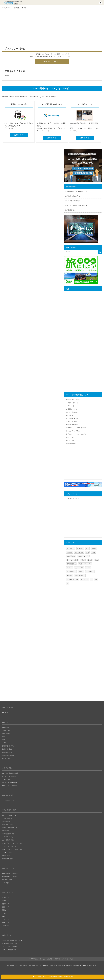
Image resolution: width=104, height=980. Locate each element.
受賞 (4, 740)
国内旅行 (90, 560)
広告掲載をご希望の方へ (10, 943)
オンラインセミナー (73, 579)
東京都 (93, 552)
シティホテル (90, 572)
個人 (96, 560)
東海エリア (6, 907)
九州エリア (6, 919)
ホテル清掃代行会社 (72, 418)
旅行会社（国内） (8, 880)
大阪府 (83, 560)
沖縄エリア (6, 923)
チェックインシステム (73, 431)
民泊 (87, 552)
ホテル (88, 568)
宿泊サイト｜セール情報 (10, 782)
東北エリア (6, 901)
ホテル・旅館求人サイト (74, 412)
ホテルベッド (70, 406)
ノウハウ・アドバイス (73, 499)
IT (92, 579)
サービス (70, 576)
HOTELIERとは (7, 712)
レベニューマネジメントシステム (76, 434)
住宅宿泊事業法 (71, 564)
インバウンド (85, 579)
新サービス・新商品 (73, 560)
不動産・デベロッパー (85, 564)
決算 (4, 737)
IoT (96, 579)
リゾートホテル (79, 568)
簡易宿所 (94, 548)
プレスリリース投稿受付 (10, 947)
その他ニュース (7, 758)
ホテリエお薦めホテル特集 (10, 773)
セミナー (81, 572)
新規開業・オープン (83, 556)
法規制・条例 (6, 730)
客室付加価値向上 (72, 443)
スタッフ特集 (6, 779)
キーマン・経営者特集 (9, 776)
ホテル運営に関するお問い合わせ (12, 940)
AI (68, 583)
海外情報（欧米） (8, 752)
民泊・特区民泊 (79, 552)
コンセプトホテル (80, 576)
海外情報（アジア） (8, 746)
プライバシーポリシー (68, 959)
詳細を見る (19, 135)
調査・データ (6, 733)
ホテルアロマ (70, 440)
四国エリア (6, 916)
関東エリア (6, 904)
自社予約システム (72, 409)
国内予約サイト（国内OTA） (11, 873)
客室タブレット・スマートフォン (76, 428)
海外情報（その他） (8, 755)
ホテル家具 (70, 415)
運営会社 (43, 959)
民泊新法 (70, 552)
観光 (87, 548)
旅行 (74, 556)
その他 (4, 743)
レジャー (70, 568)
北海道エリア (6, 898)
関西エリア (6, 910)
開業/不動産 (6, 727)
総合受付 (50, 959)
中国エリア (6, 913)
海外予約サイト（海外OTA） (11, 877)
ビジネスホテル (71, 572)
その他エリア (6, 926)
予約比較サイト (7, 883)
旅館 (68, 556)
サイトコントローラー (73, 403)
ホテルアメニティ (72, 421)
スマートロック (71, 437)
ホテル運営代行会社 (72, 425)
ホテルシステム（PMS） (74, 400)
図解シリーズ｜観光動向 (10, 786)
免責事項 (57, 959)
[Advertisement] (52, 29)
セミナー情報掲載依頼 (9, 950)
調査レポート (71, 548)
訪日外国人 (80, 548)
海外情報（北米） (8, 749)
